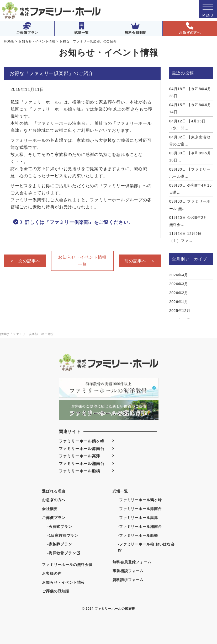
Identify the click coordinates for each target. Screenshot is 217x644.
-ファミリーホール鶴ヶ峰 (140, 500)
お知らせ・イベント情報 (63, 582)
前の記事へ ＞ (140, 261)
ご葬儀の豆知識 (56, 591)
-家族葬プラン (60, 544)
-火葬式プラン (60, 527)
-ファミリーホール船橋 (138, 535)
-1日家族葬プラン (63, 535)
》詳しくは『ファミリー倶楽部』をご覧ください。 (77, 222)
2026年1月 (179, 302)
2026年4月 (179, 275)
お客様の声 (52, 573)
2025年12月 (180, 311)
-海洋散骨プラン (64, 553)
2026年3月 (179, 284)
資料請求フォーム (128, 580)
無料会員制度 (136, 28)
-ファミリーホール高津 (138, 518)
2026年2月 (179, 293)
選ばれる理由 (54, 491)
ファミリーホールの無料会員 (67, 565)
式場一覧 (81, 28)
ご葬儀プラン (27, 28)
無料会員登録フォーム (132, 562)
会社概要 (50, 509)
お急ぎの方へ (190, 28)
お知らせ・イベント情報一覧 (82, 261)
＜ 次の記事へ (25, 261)
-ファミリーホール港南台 (140, 509)
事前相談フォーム (128, 571)
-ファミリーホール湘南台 (140, 527)
